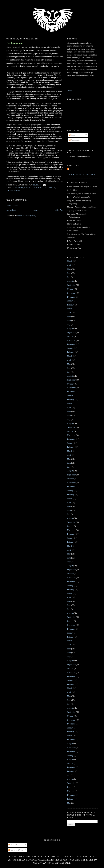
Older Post (59, 210)
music (10, 190)
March (70, 261)
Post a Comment (13, 206)
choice (28, 188)
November (71, 293)
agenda (19, 188)
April (69, 265)
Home (35, 210)
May (69, 269)
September (71, 285)
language (38, 188)
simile (17, 190)
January (70, 301)
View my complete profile (81, 174)
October (70, 289)
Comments (74, 140)
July (69, 277)
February (71, 305)
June (69, 273)
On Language (14, 43)
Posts (72, 135)
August (70, 281)
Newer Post (11, 210)
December (71, 297)
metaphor (50, 188)
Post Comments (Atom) (27, 216)
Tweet (70, 90)
